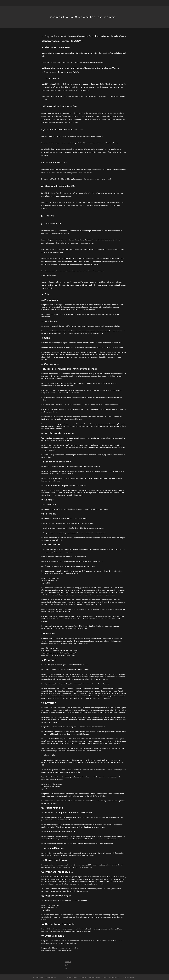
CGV (67, 965)
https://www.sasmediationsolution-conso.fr (61, 653)
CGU (67, 968)
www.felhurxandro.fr (84, 53)
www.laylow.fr (99, 929)
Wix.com (54, 977)
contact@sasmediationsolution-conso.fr (61, 655)
